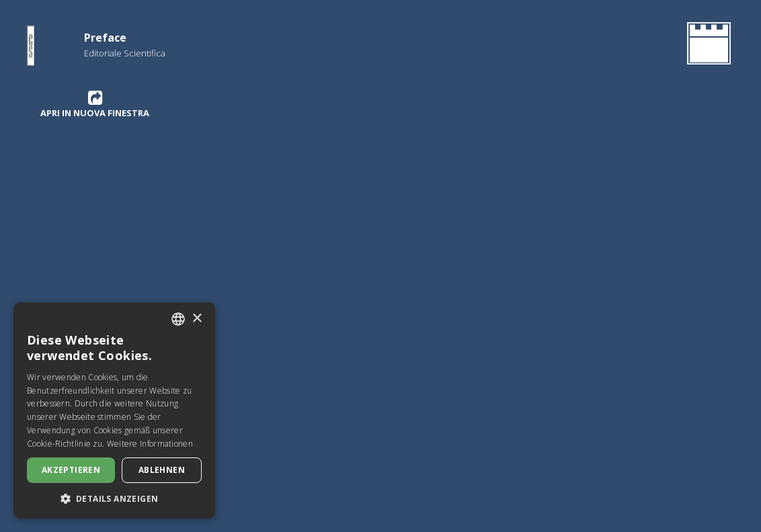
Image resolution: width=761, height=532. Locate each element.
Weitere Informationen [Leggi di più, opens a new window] (150, 444)
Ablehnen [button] (162, 470)
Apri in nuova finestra (95, 104)
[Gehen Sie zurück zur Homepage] (706, 46)
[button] (114, 498)
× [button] (197, 319)
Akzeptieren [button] (71, 470)
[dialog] (114, 410)
